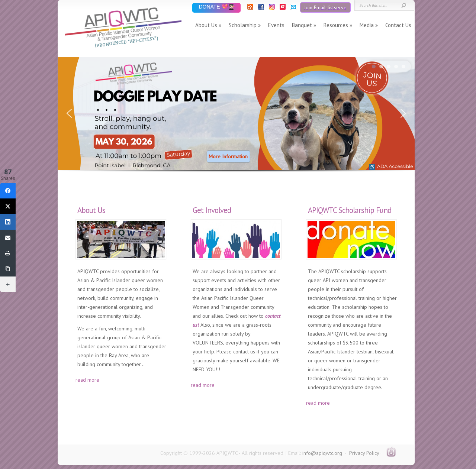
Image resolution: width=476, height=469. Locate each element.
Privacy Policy (364, 453)
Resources (336, 25)
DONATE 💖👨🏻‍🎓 (216, 7)
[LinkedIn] (8, 222)
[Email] (8, 237)
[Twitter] (8, 206)
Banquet (302, 25)
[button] (236, 113)
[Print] (8, 253)
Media (367, 25)
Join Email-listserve (325, 7)
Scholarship (243, 25)
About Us (206, 25)
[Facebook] (8, 191)
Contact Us (398, 25)
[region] (236, 121)
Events (276, 25)
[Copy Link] (8, 269)
